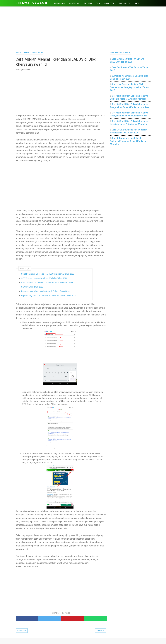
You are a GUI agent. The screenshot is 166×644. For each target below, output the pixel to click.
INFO (137, 3)
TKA (98, 3)
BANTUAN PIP (125, 3)
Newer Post (22, 631)
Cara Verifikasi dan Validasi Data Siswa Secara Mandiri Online (47, 283)
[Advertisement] (83, 28)
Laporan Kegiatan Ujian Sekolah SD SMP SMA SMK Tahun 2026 (48, 296)
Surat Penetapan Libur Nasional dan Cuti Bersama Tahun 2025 (48, 274)
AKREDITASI (74, 3)
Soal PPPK (109, 3)
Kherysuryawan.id (32, 3)
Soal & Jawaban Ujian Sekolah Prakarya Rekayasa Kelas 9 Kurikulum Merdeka (129, 141)
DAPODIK (88, 3)
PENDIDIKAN (60, 3)
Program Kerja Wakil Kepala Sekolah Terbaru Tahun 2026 (45, 292)
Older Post (101, 631)
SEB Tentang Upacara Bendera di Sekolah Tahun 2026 (44, 279)
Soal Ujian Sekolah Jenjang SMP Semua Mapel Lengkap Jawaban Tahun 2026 (129, 87)
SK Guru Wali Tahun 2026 (32, 287)
